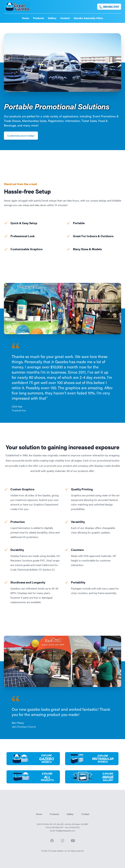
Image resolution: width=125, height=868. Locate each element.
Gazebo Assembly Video (88, 18)
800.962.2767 (109, 7)
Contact (65, 18)
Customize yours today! (21, 136)
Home (26, 18)
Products (38, 18)
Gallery (52, 18)
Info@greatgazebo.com (65, 831)
